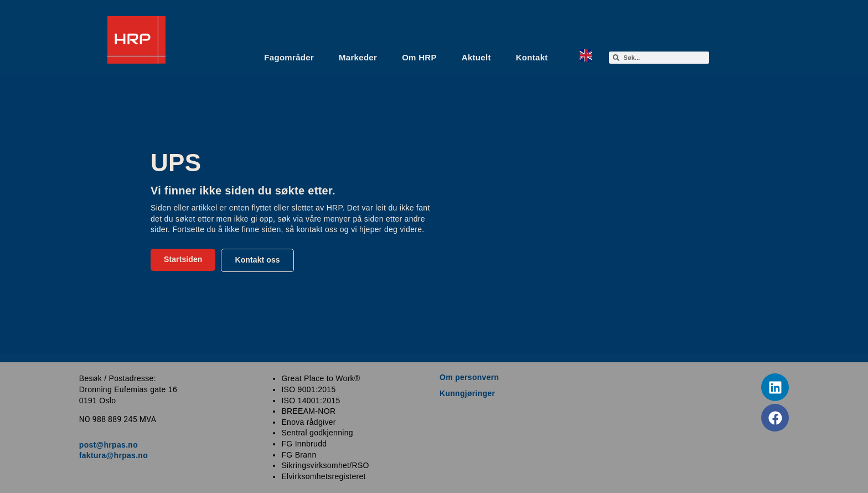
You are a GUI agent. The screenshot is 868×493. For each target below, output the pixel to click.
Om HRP (419, 57)
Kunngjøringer (467, 393)
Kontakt (532, 57)
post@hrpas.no (108, 445)
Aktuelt (476, 57)
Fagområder (289, 57)
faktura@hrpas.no (113, 455)
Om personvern (469, 377)
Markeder (358, 57)
